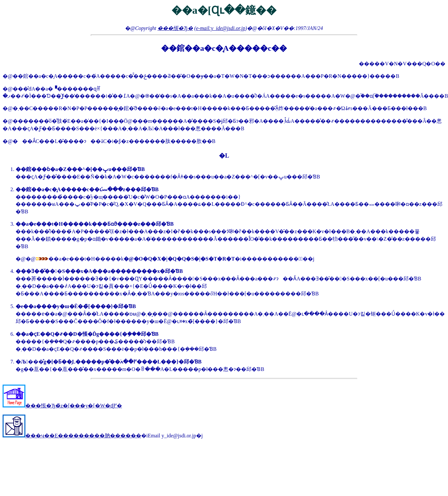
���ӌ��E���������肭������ (72, 436)
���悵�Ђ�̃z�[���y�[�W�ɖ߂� (62, 406)
